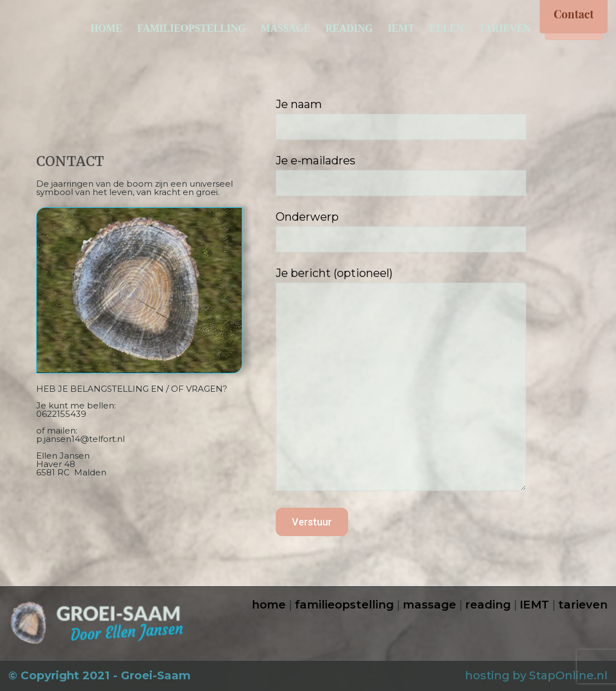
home (269, 605)
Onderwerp (428, 231)
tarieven (583, 605)
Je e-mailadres (428, 175)
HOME (106, 28)
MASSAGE (285, 28)
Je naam (428, 119)
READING (349, 28)
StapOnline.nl (568, 675)
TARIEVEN (505, 28)
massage (429, 605)
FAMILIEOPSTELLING (191, 28)
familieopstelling (344, 605)
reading (488, 605)
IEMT (401, 28)
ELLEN (446, 28)
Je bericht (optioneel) (428, 381)
